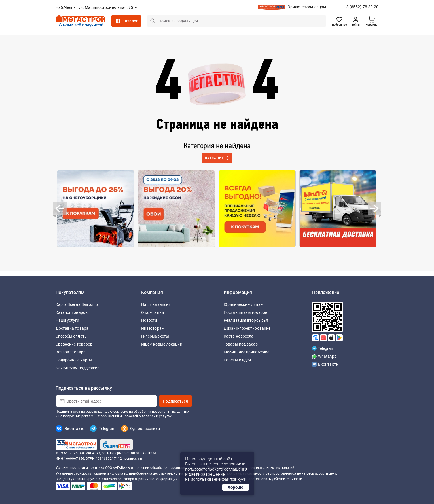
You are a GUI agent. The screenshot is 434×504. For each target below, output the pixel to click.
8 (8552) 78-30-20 (363, 7)
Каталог (130, 21)
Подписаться (175, 401)
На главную (215, 158)
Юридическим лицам (306, 7)
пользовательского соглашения (216, 469)
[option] (96, 209)
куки (242, 479)
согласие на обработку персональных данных (151, 412)
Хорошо (236, 487)
